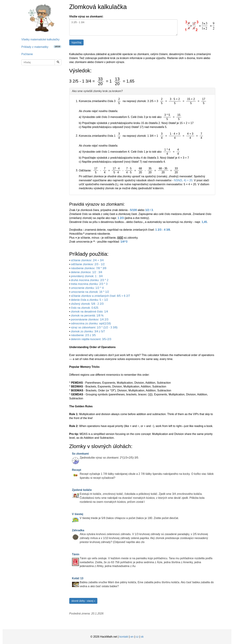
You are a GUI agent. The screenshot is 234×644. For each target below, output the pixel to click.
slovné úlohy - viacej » (83, 601)
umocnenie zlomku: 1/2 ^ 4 (87, 288)
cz (137, 637)
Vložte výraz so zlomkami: (86, 16)
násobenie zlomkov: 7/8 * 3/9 (89, 268)
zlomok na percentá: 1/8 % (87, 316)
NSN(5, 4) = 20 (183, 180)
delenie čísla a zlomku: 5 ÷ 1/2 (90, 300)
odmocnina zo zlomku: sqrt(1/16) (91, 323)
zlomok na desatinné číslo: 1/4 (90, 312)
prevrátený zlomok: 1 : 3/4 (87, 276)
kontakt (124, 637)
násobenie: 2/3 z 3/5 (83, 335)
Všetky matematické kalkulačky (40, 39)
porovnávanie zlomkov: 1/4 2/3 (90, 319)
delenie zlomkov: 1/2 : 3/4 (87, 272)
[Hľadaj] (58, 62)
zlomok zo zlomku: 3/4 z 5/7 (88, 331)
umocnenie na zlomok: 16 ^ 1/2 (90, 292)
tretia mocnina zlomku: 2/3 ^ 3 (89, 284)
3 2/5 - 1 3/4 (123, 27)
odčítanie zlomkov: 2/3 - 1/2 (88, 264)
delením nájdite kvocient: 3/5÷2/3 (91, 339)
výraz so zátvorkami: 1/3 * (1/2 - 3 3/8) (94, 327)
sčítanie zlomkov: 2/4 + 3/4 (87, 260)
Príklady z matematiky (41, 47)
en (132, 637)
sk (142, 637)
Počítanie (27, 54)
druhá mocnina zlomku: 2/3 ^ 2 (90, 280)
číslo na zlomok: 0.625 (85, 308)
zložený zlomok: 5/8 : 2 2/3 (87, 304)
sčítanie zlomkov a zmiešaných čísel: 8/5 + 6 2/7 (101, 296)
